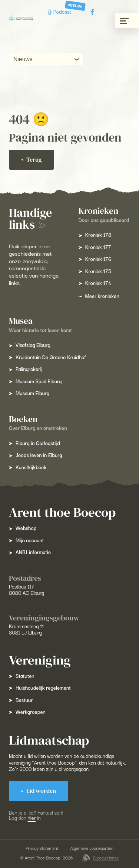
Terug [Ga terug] (32, 160)
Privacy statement (42, 848)
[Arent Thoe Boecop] (21, 18)
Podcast (60, 12)
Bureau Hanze (100, 858)
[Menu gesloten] (127, 21)
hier (32, 818)
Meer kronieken (99, 296)
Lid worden (39, 791)
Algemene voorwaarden (92, 848)
